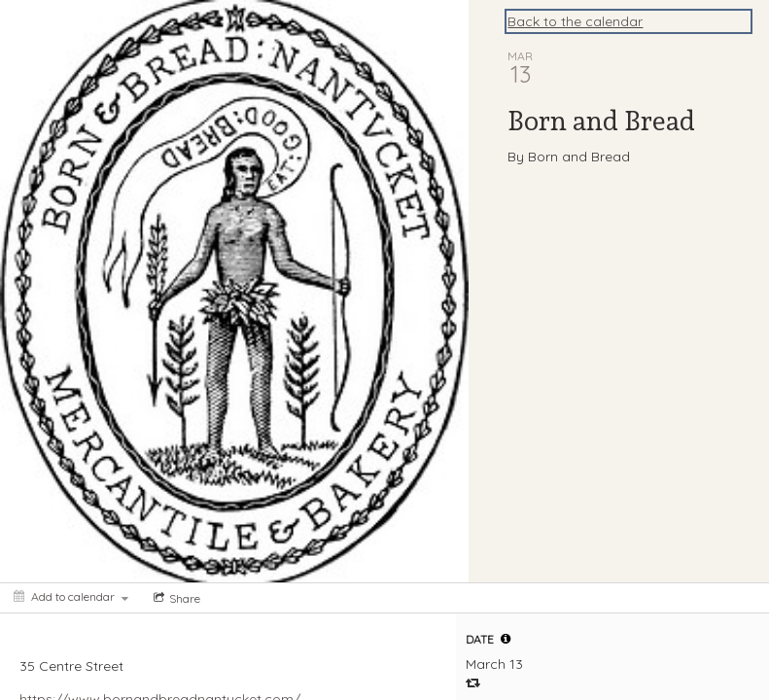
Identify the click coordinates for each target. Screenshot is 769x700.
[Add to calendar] (71, 596)
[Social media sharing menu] (175, 598)
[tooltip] (506, 639)
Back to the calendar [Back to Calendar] (575, 21)
